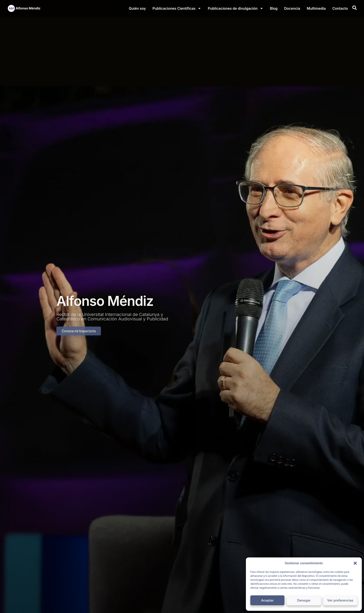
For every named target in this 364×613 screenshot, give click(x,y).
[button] (355, 563)
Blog (274, 8)
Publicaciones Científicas (177, 8)
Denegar (304, 600)
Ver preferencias (340, 600)
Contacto (340, 8)
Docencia (292, 8)
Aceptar (267, 600)
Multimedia (316, 8)
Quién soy (137, 8)
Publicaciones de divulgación (236, 8)
